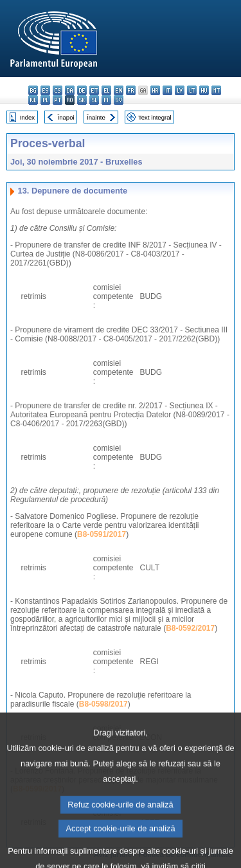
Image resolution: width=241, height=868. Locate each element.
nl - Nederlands (33, 100)
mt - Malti (216, 90)
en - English (119, 90)
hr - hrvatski (155, 90)
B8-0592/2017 (190, 628)
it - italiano (167, 90)
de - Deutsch (82, 90)
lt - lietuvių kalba (192, 90)
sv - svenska (119, 100)
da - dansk (70, 90)
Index (27, 117)
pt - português (58, 100)
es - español (45, 90)
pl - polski (45, 100)
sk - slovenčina (82, 100)
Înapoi (66, 117)
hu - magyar (204, 90)
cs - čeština (58, 90)
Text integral (155, 117)
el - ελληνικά (106, 90)
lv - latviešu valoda (180, 90)
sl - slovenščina (94, 100)
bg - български (33, 90)
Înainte (96, 117)
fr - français (131, 90)
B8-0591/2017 (102, 534)
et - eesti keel (94, 90)
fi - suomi (106, 100)
